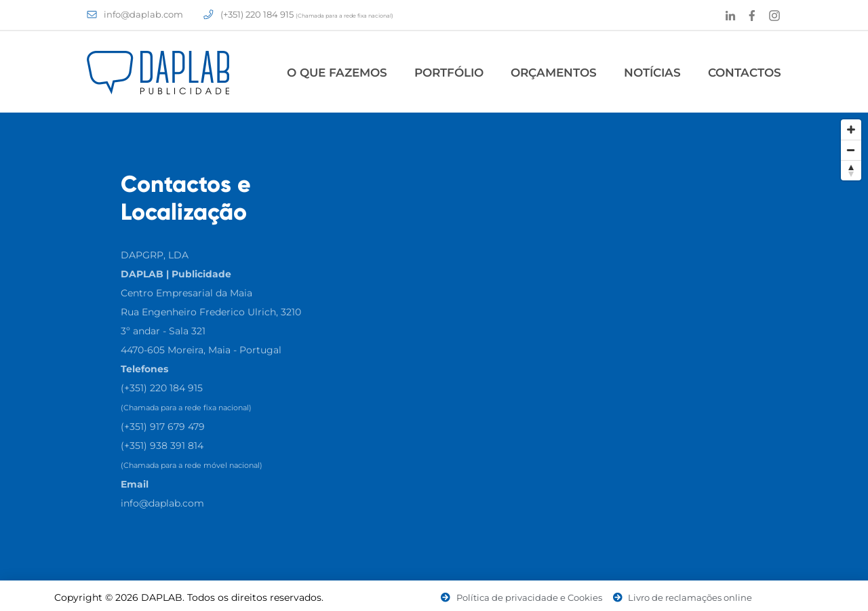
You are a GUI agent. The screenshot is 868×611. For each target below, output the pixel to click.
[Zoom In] (851, 130)
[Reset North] (851, 170)
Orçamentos (554, 73)
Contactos (745, 73)
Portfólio (449, 73)
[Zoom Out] (851, 150)
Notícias (652, 73)
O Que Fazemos (337, 73)
